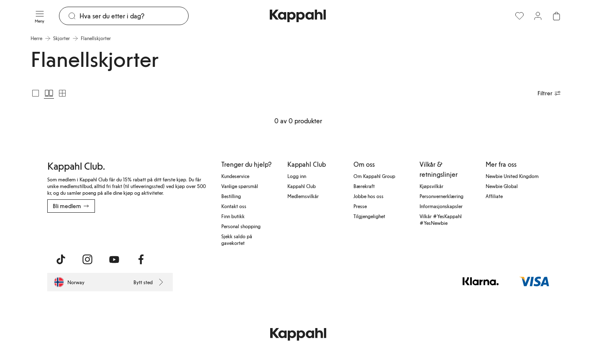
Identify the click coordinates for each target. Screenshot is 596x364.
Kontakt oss (234, 206)
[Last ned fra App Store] (72, 231)
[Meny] (40, 16)
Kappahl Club (302, 186)
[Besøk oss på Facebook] (141, 260)
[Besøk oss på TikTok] (61, 260)
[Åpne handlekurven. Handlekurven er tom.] (556, 16)
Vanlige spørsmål (240, 186)
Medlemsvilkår (303, 196)
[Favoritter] (519, 16)
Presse (360, 206)
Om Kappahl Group (374, 176)
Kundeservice (235, 176)
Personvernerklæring (441, 196)
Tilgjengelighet (369, 216)
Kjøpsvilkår (431, 186)
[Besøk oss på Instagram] (87, 260)
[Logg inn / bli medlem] (538, 16)
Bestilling (231, 196)
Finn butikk (233, 216)
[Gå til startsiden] (298, 16)
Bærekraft (364, 186)
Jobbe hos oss (368, 196)
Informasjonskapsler (441, 206)
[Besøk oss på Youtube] (114, 260)
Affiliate (494, 196)
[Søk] (134, 16)
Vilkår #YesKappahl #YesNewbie (441, 219)
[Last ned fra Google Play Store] (128, 231)
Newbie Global (502, 186)
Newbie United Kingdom (512, 176)
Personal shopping (241, 226)
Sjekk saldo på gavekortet (237, 239)
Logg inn (297, 176)
